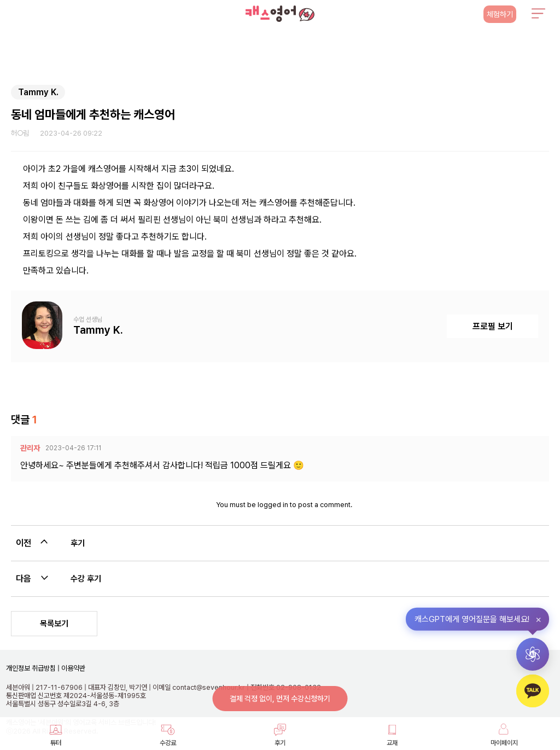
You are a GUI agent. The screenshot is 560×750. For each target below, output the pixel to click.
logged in (273, 505)
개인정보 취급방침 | (33, 668)
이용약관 (72, 668)
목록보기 (54, 624)
